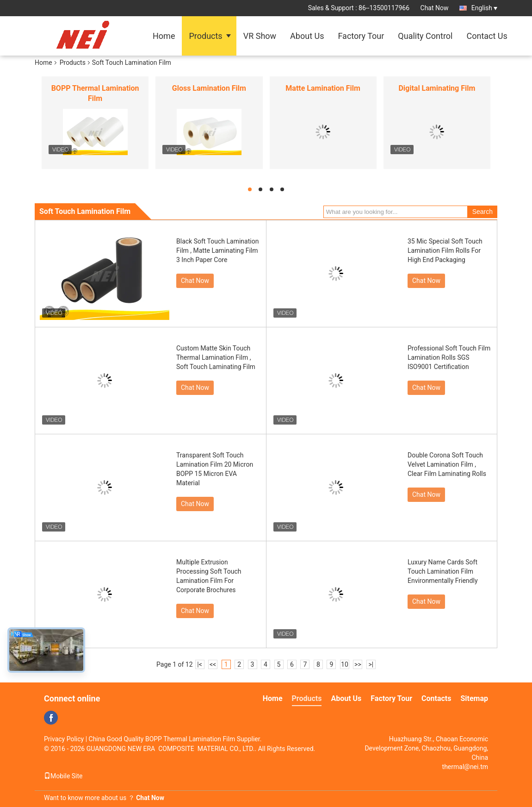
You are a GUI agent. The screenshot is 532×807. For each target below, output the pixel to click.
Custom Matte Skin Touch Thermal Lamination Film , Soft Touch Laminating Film (216, 357)
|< (200, 664)
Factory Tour (361, 36)
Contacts (436, 698)
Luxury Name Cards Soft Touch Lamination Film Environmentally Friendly (443, 571)
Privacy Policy (64, 739)
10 (345, 664)
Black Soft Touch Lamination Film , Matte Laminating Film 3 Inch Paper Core (217, 250)
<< (213, 664)
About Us (307, 36)
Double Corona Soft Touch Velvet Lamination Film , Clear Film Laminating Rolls (447, 464)
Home (164, 36)
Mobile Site (63, 776)
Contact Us (487, 36)
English (484, 8)
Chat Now (435, 8)
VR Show (260, 36)
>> (358, 664)
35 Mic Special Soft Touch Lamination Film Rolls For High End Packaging (445, 250)
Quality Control (425, 36)
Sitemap (474, 698)
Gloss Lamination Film (209, 88)
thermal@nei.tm (465, 767)
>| (371, 664)
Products (205, 36)
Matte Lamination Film (323, 88)
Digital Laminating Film (437, 88)
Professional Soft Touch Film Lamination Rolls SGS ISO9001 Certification (449, 357)
